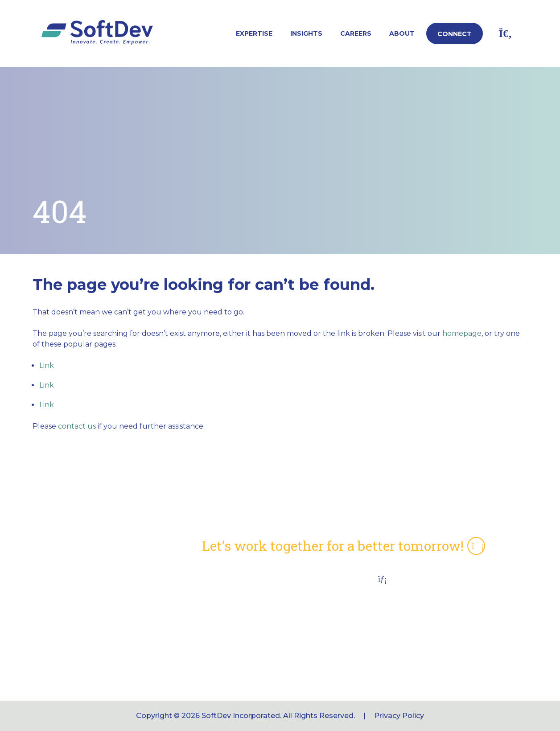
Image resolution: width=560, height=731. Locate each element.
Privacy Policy (399, 716)
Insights (306, 33)
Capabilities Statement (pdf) (253, 580)
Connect (455, 34)
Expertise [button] (254, 33)
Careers (356, 33)
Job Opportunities (235, 650)
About (402, 33)
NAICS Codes (226, 597)
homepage (462, 333)
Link (47, 365)
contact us (77, 426)
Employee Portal (233, 632)
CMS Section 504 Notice (246, 615)
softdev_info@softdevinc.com (424, 656)
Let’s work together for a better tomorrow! (344, 546)
